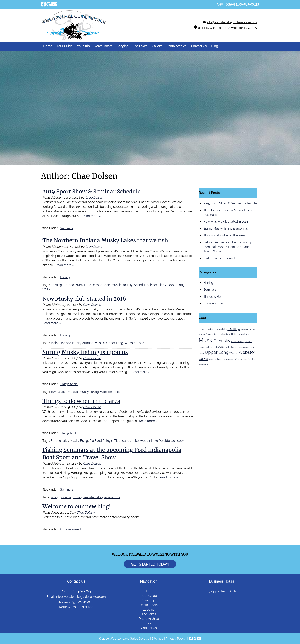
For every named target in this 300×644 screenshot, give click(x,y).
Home (48, 46)
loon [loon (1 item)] (247, 334)
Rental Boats (103, 46)
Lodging (123, 46)
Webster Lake (134, 343)
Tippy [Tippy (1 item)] (201, 353)
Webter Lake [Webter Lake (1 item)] (241, 359)
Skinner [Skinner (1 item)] (233, 347)
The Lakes (140, 46)
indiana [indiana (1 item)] (244, 329)
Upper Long (176, 285)
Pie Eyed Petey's (101, 441)
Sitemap (158, 639)
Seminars (67, 228)
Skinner (152, 285)
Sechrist (140, 285)
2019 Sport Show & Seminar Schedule (91, 192)
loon (107, 285)
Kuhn (79, 285)
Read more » (92, 216)
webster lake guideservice (102, 497)
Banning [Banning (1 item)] (202, 329)
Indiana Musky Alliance (77, 343)
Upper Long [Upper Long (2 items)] (217, 352)
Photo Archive (176, 46)
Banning (56, 285)
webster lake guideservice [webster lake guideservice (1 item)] (221, 359)
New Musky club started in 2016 (84, 299)
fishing (55, 343)
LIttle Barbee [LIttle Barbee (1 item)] (237, 334)
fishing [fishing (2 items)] (234, 328)
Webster (49, 289)
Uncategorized (71, 529)
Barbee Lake (59, 441)
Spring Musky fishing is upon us (85, 352)
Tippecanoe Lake (126, 441)
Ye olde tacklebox (172, 441)
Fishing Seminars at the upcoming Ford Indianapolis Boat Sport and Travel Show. (227, 247)
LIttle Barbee (93, 285)
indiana (66, 497)
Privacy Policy (176, 639)
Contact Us (199, 46)
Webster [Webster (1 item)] (234, 353)
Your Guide (64, 46)
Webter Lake (149, 441)
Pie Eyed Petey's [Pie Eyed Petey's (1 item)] (213, 347)
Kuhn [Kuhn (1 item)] (228, 334)
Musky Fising (79, 441)
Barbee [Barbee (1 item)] (210, 329)
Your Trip (83, 46)
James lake (58, 392)
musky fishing (89, 392)
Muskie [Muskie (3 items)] (208, 340)
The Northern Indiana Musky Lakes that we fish (105, 240)
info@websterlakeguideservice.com (232, 22)
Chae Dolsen (94, 198)
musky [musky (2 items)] (224, 341)
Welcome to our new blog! (77, 506)
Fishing (65, 277)
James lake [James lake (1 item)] (219, 334)
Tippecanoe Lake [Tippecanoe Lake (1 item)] (246, 347)
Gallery (157, 46)
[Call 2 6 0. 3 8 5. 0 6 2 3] (247, 4)
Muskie (117, 285)
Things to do (69, 384)
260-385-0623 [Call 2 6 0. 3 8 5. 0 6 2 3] (81, 591)
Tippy (162, 285)
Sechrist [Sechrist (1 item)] (225, 347)
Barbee (69, 285)
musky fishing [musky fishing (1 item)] (238, 341)
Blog (215, 46)
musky (128, 285)
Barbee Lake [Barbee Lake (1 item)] (221, 329)
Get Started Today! (150, 564)
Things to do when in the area (81, 401)
